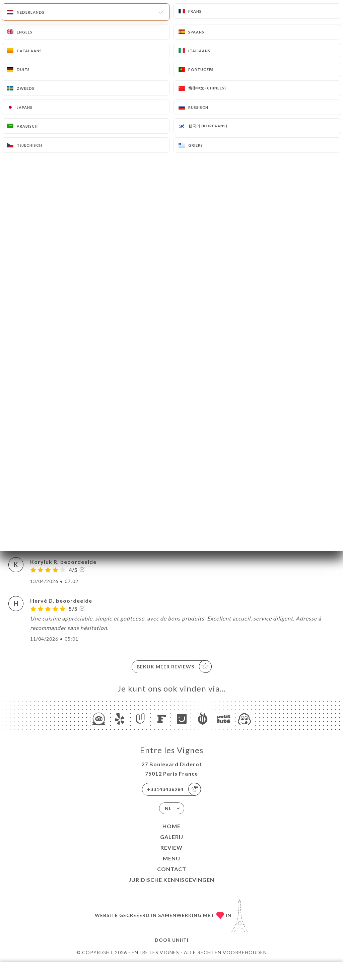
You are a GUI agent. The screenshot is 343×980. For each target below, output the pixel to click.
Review (171, 847)
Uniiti (180, 940)
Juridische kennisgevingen (171, 880)
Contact (172, 869)
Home (171, 826)
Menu (171, 858)
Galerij (172, 837)
